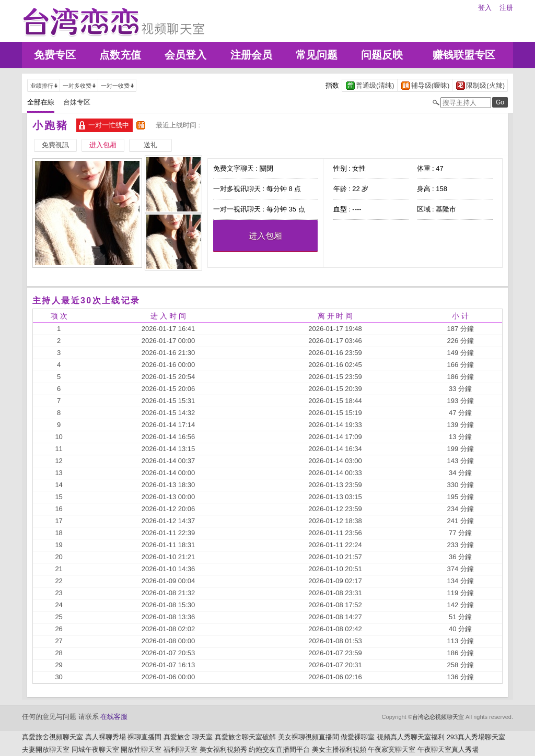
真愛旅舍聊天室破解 (245, 737)
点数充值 (120, 55)
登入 (485, 8)
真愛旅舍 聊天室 (188, 737)
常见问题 (317, 55)
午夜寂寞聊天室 (392, 749)
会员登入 (185, 55)
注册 (506, 8)
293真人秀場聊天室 (476, 737)
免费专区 (55, 55)
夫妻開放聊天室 (46, 749)
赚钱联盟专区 (464, 55)
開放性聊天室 (141, 749)
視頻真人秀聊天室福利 (411, 737)
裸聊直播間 (144, 737)
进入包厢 (265, 236)
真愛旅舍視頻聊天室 (53, 737)
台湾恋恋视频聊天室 (438, 717)
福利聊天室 (181, 749)
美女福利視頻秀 (223, 749)
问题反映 (382, 55)
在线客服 (114, 717)
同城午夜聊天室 (95, 749)
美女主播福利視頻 (339, 749)
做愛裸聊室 (358, 737)
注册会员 (251, 55)
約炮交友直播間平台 (279, 749)
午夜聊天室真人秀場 (448, 749)
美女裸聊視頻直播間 (309, 737)
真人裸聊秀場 (106, 737)
